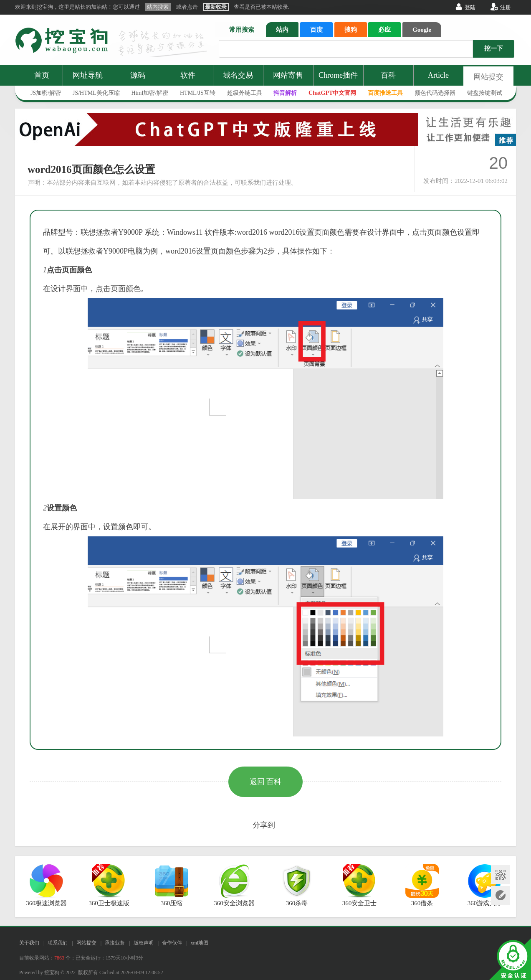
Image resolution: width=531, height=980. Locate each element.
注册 (506, 7)
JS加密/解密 (46, 93)
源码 (138, 75)
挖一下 (494, 48)
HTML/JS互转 (198, 93)
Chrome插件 (338, 75)
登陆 (470, 7)
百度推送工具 (385, 93)
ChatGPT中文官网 (332, 93)
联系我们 (58, 943)
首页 (42, 75)
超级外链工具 (245, 93)
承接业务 (115, 943)
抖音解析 (285, 93)
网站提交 (488, 77)
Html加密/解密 (150, 93)
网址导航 (88, 75)
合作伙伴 (172, 943)
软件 (188, 75)
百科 (388, 75)
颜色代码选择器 (435, 93)
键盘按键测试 (485, 93)
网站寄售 (288, 75)
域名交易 (238, 75)
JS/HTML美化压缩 (96, 93)
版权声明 (144, 943)
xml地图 (199, 943)
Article (438, 75)
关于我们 (29, 943)
